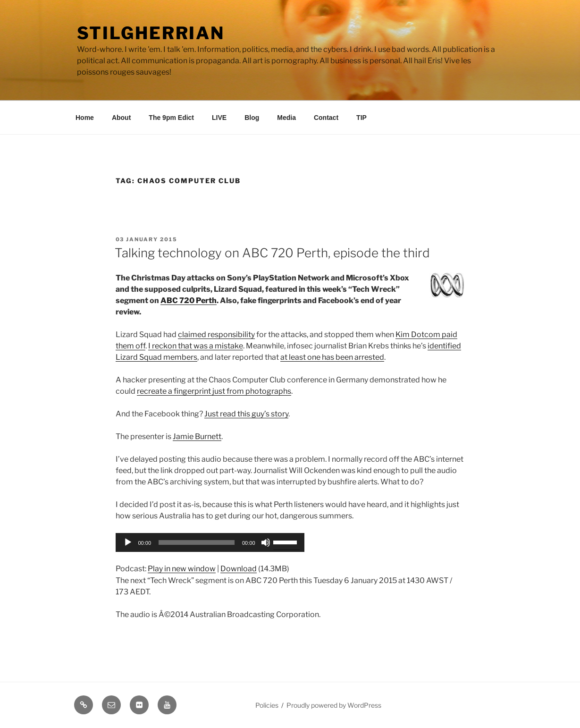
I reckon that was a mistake (196, 346)
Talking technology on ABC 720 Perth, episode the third (272, 253)
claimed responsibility (216, 334)
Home (85, 118)
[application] (210, 542)
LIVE (219, 118)
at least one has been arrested (332, 357)
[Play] (128, 542)
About (121, 118)
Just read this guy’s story (246, 414)
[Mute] (266, 542)
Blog (252, 118)
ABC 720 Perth (189, 301)
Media (286, 118)
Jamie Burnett (197, 436)
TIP (361, 118)
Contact (326, 118)
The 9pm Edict (171, 118)
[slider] (197, 542)
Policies (267, 705)
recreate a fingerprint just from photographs (214, 391)
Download (239, 569)
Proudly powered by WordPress (334, 705)
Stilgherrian (151, 33)
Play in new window (182, 569)
